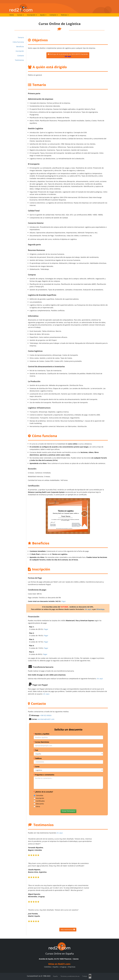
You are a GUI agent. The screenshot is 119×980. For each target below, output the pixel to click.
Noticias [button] (65, 15)
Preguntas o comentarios (44, 775)
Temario (21, 37)
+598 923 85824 (46, 715)
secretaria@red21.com (46, 719)
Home (12, 15)
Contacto (21, 56)
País (36, 750)
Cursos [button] (20, 15)
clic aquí (100, 679)
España (56, 967)
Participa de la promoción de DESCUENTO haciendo (68, 55)
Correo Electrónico (41, 742)
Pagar (64, 601)
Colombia (48, 967)
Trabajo (85, 976)
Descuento (39, 804)
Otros (37, 806)
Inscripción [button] (32, 15)
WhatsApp (100, 609)
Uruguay (63, 967)
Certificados (39, 801)
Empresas (72, 967)
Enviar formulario (68, 811)
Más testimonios (68, 930)
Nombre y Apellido (42, 734)
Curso (37, 767)
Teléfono (38, 758)
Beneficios (20, 47)
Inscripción (20, 51)
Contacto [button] (54, 15)
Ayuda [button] (43, 15)
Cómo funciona (18, 42)
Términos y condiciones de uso (70, 976)
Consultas (38, 795)
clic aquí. (88, 609)
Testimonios (19, 60)
